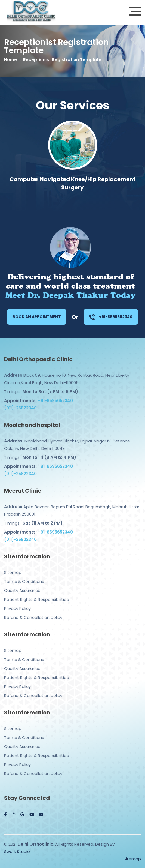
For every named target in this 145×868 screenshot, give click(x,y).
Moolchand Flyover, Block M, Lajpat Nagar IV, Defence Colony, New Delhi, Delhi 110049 (67, 441)
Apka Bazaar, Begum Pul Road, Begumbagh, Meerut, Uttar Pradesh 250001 (72, 507)
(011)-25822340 (20, 404)
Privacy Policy (17, 605)
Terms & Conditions (24, 578)
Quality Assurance (22, 587)
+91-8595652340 (111, 317)
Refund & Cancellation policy (33, 614)
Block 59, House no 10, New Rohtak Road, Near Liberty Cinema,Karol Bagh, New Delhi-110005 (67, 375)
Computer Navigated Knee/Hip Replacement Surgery (72, 183)
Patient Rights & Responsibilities (36, 596)
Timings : (41, 388)
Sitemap (13, 569)
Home (10, 60)
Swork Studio (17, 851)
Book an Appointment (37, 317)
